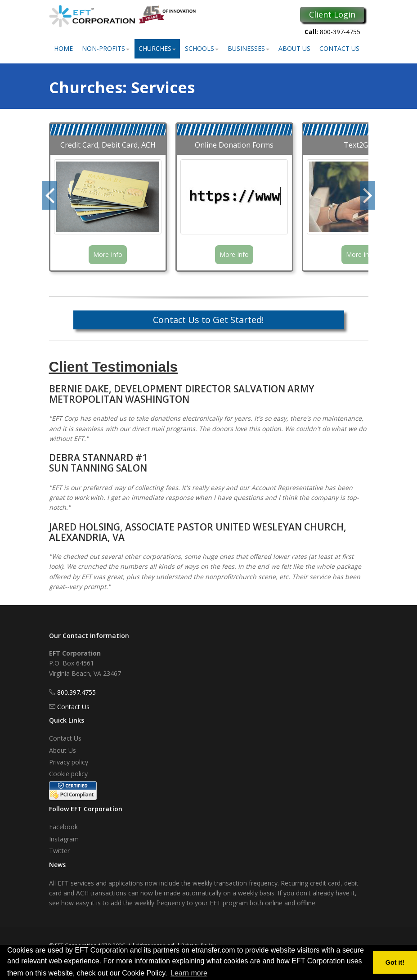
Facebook (63, 827)
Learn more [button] (189, 973)
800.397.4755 (76, 692)
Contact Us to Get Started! (208, 320)
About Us (294, 48)
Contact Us (339, 48)
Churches (157, 48)
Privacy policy (69, 762)
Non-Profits (106, 48)
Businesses (249, 48)
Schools (202, 48)
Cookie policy (68, 774)
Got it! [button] (395, 962)
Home (63, 48)
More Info (108, 254)
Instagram (64, 839)
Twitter (59, 851)
